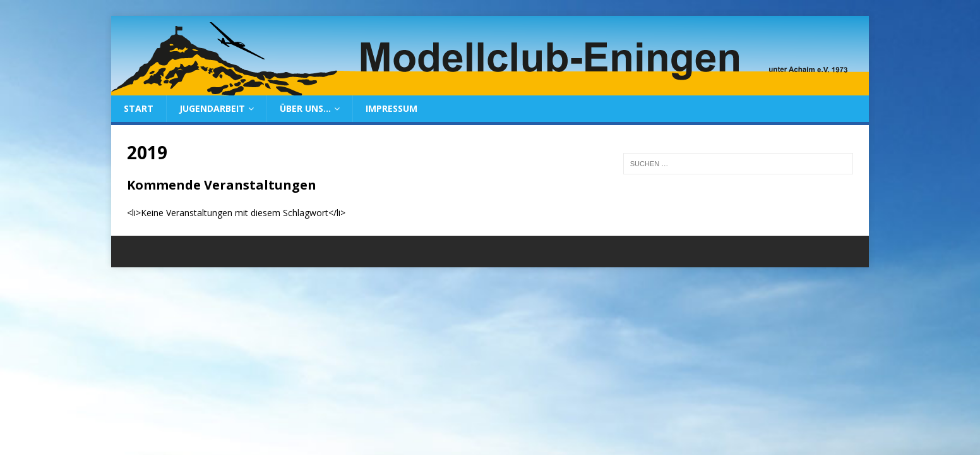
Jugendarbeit (212, 108)
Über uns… (305, 108)
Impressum (391, 108)
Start (139, 108)
